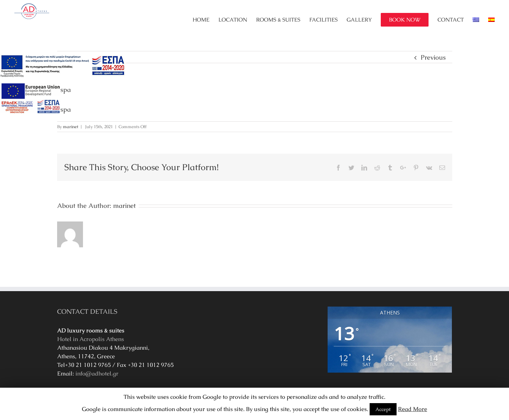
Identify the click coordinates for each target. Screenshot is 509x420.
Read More (413, 409)
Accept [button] (383, 409)
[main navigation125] (63, 66)
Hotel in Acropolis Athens (91, 339)
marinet (71, 127)
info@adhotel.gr (97, 374)
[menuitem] (205, 20)
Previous (433, 57)
